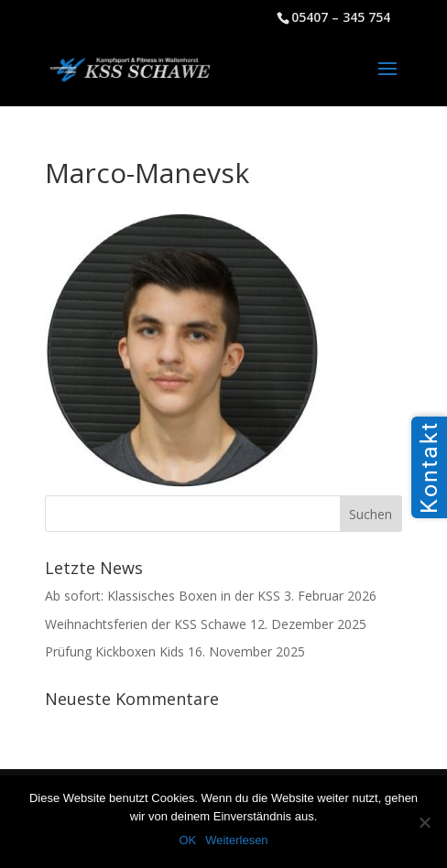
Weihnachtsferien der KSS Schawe (146, 624)
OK (187, 840)
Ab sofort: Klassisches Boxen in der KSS (163, 596)
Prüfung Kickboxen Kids (114, 651)
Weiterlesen (236, 840)
